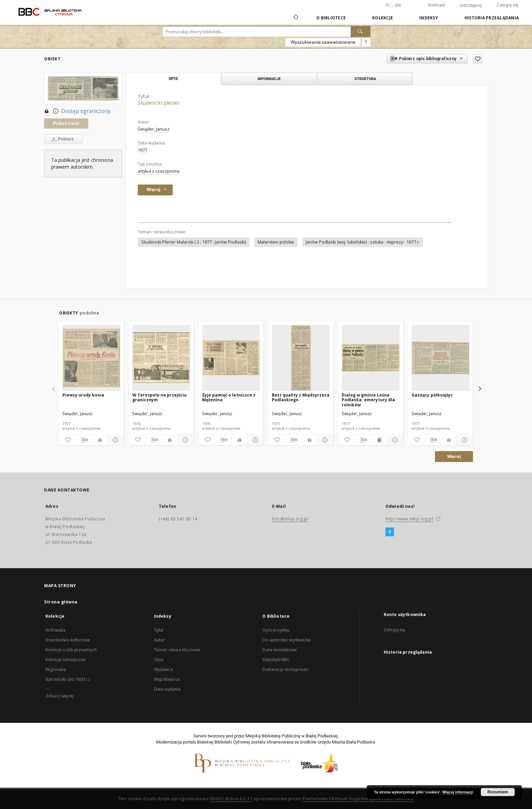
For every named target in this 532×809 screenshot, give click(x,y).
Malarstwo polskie (276, 242)
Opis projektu (276, 630)
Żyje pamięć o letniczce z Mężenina (229, 397)
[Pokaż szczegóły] (115, 440)
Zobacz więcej (60, 696)
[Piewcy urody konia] (91, 358)
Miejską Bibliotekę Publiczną (273, 736)
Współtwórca (167, 679)
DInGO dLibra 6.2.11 (231, 799)
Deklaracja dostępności (286, 669)
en (398, 5)
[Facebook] (390, 532)
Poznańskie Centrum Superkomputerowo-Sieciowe (358, 799)
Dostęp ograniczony (77, 111)
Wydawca (163, 669)
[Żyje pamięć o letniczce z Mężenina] (231, 358)
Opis (159, 660)
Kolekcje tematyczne (65, 660)
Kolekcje (383, 18)
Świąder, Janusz (154, 129)
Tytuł (159, 630)
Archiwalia (56, 630)
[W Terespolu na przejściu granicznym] (161, 358)
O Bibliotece (331, 18)
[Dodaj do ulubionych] (478, 59)
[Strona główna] (295, 18)
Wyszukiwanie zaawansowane (323, 42)
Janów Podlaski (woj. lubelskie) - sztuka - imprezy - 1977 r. (363, 242)
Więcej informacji (458, 792)
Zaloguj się (507, 5)
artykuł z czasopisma (159, 171)
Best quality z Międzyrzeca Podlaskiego (301, 397)
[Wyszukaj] (361, 32)
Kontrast (437, 5)
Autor (160, 640)
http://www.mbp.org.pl (409, 519)
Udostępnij (471, 5)
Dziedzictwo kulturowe (68, 640)
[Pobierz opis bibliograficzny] (84, 440)
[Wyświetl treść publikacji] (379, 440)
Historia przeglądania (492, 18)
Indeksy (429, 18)
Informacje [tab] (269, 79)
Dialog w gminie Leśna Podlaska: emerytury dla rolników (368, 400)
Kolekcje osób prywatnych (71, 650)
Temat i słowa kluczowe (177, 650)
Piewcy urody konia (83, 395)
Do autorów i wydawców (286, 640)
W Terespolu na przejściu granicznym (159, 397)
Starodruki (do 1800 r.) (68, 679)
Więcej (454, 456)
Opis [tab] (173, 79)
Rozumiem (498, 792)
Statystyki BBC (276, 660)
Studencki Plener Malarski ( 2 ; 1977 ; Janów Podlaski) (194, 242)
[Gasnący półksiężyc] (441, 358)
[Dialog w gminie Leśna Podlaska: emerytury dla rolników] (371, 358)
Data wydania (167, 689)
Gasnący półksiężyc (432, 395)
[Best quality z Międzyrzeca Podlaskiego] (301, 358)
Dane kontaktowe (279, 650)
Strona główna (61, 602)
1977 (142, 150)
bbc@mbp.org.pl (290, 519)
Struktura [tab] (365, 79)
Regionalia (56, 669)
